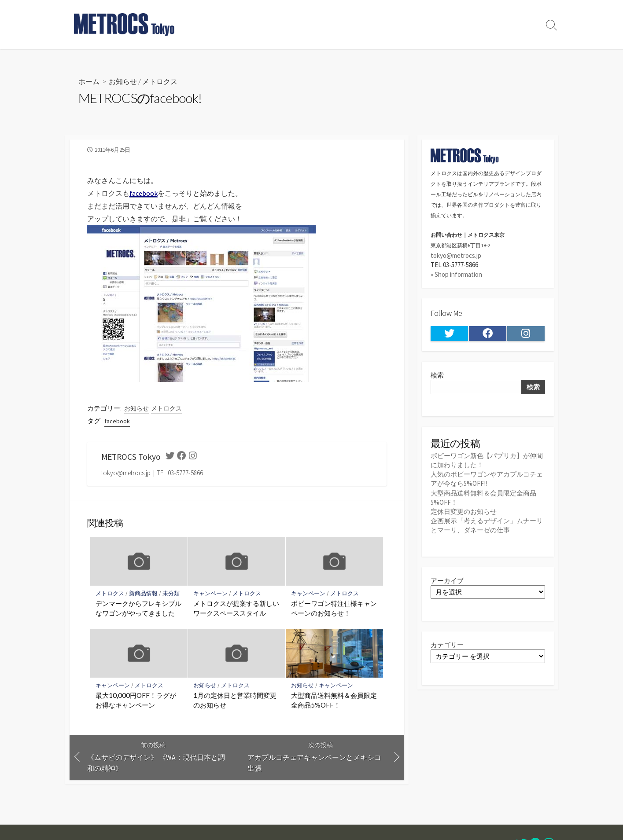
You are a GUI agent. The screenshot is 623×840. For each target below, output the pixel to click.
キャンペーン (210, 593)
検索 (437, 375)
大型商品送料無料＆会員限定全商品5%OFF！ (334, 701)
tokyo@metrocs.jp (456, 255)
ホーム (89, 81)
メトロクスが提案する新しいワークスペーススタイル (236, 608)
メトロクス (160, 81)
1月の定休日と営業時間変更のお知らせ (235, 701)
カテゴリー (447, 645)
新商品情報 (143, 593)
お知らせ (123, 81)
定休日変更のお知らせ (464, 512)
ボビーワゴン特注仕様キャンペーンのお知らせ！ (334, 608)
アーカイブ (447, 581)
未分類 (171, 593)
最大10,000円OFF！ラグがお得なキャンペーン (136, 701)
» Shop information (456, 274)
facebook (117, 421)
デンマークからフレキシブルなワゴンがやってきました (138, 608)
